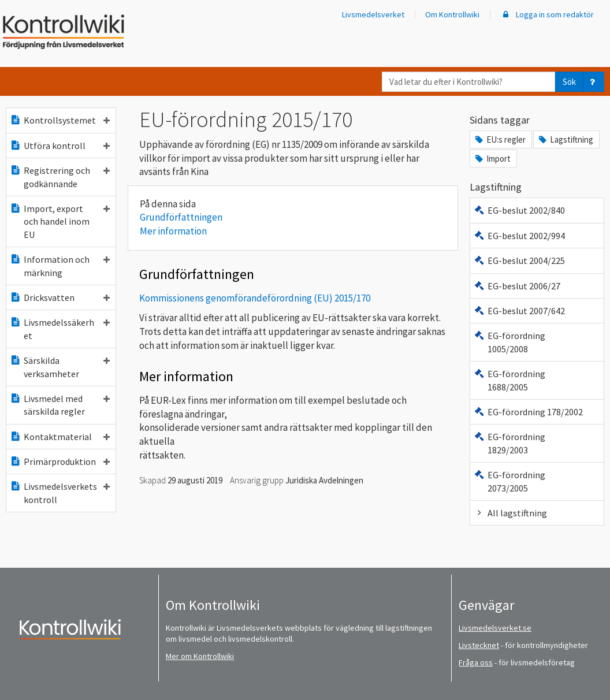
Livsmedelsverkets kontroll (60, 493)
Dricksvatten (60, 297)
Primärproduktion (60, 461)
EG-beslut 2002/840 (519, 210)
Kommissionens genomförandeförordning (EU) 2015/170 (255, 298)
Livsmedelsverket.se (495, 628)
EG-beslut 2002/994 (519, 236)
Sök (569, 82)
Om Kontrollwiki (452, 14)
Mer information (173, 231)
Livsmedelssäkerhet (60, 329)
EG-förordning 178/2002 (528, 412)
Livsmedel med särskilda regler (60, 405)
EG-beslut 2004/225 (519, 260)
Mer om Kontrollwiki (200, 656)
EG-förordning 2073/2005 (509, 481)
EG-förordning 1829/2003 (509, 443)
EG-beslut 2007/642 (519, 311)
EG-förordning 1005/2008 (509, 342)
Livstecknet (479, 645)
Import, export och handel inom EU (60, 221)
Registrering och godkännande (60, 177)
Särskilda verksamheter (60, 367)
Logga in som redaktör (547, 14)
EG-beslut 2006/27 (517, 286)
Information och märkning (60, 266)
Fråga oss (476, 662)
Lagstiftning (565, 139)
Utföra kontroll (60, 146)
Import (492, 159)
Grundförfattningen (181, 217)
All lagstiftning (510, 513)
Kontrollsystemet (60, 120)
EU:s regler (500, 139)
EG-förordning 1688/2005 (509, 380)
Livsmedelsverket (373, 14)
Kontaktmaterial (60, 437)
